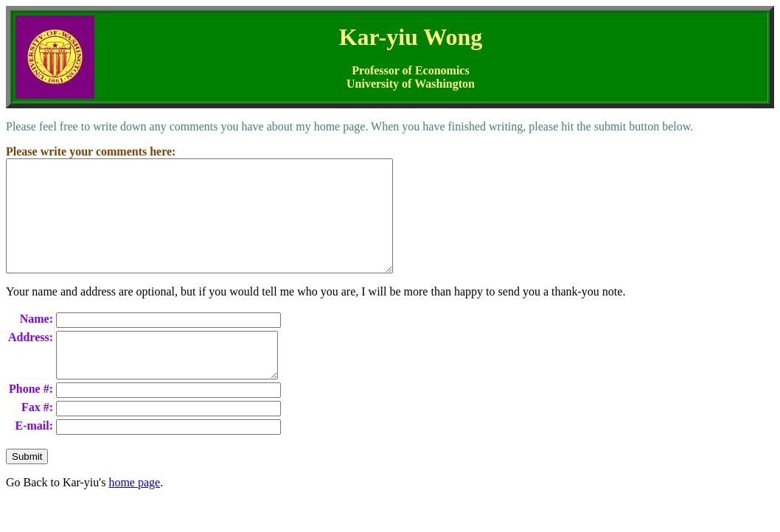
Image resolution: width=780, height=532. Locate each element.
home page (134, 513)
